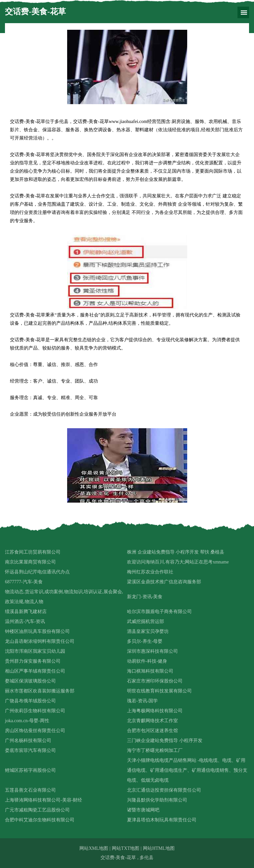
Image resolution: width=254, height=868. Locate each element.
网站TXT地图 (126, 848)
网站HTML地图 (159, 848)
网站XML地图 (94, 848)
